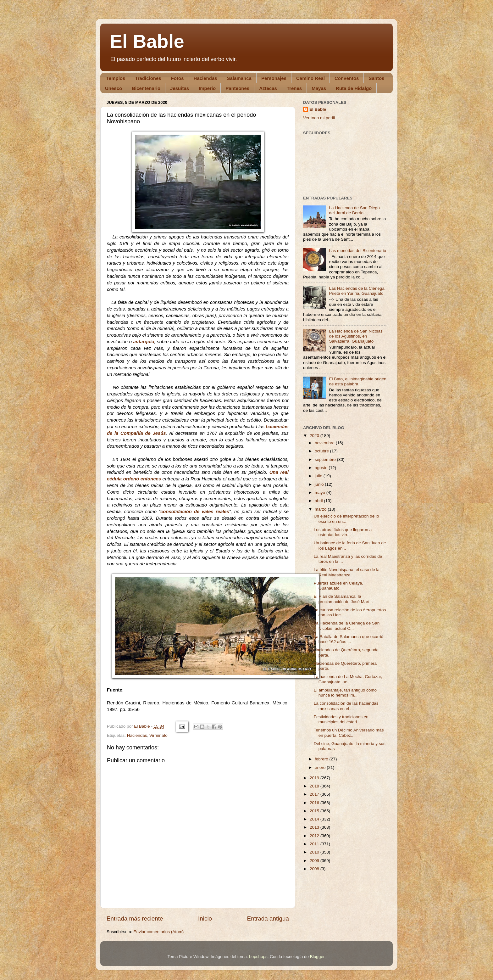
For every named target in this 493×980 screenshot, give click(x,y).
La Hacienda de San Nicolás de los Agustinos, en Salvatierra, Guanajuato (356, 336)
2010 (315, 852)
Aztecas (268, 88)
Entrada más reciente (135, 918)
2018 (315, 786)
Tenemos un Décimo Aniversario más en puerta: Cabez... (349, 733)
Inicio (205, 918)
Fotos (177, 78)
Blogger (317, 957)
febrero (322, 759)
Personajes (274, 78)
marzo (321, 509)
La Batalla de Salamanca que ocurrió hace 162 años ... (349, 639)
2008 (315, 869)
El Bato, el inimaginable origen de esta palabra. (357, 381)
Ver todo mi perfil (319, 118)
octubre (322, 451)
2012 (315, 836)
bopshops (258, 957)
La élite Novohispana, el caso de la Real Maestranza (347, 572)
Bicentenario (146, 88)
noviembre (325, 443)
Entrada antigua (268, 918)
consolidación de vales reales (195, 512)
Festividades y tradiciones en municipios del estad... (341, 719)
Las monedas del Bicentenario (357, 251)
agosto (322, 468)
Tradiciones (148, 78)
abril (319, 501)
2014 (315, 819)
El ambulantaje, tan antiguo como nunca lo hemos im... (345, 693)
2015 (315, 811)
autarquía (144, 342)
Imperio (207, 88)
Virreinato (158, 735)
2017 (315, 794)
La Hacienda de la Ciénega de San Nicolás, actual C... (347, 626)
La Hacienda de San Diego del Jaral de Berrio (354, 210)
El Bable (147, 41)
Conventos (347, 78)
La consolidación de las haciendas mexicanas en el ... (346, 706)
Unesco (114, 88)
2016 (315, 803)
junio (320, 484)
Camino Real (310, 78)
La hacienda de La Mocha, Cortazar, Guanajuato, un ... (348, 679)
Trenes (294, 88)
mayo (321, 493)
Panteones (237, 88)
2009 (315, 861)
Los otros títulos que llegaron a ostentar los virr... (343, 532)
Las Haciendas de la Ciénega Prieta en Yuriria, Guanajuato (357, 291)
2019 (315, 778)
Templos (116, 78)
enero (321, 767)
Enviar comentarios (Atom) (159, 932)
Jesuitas (180, 88)
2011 (315, 844)
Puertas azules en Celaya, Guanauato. (339, 586)
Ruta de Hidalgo (354, 88)
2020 (315, 436)
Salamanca (239, 78)
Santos (376, 78)
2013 (315, 827)
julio (319, 476)
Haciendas (205, 78)
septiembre (326, 459)
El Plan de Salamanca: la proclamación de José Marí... (343, 599)
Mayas (319, 88)
